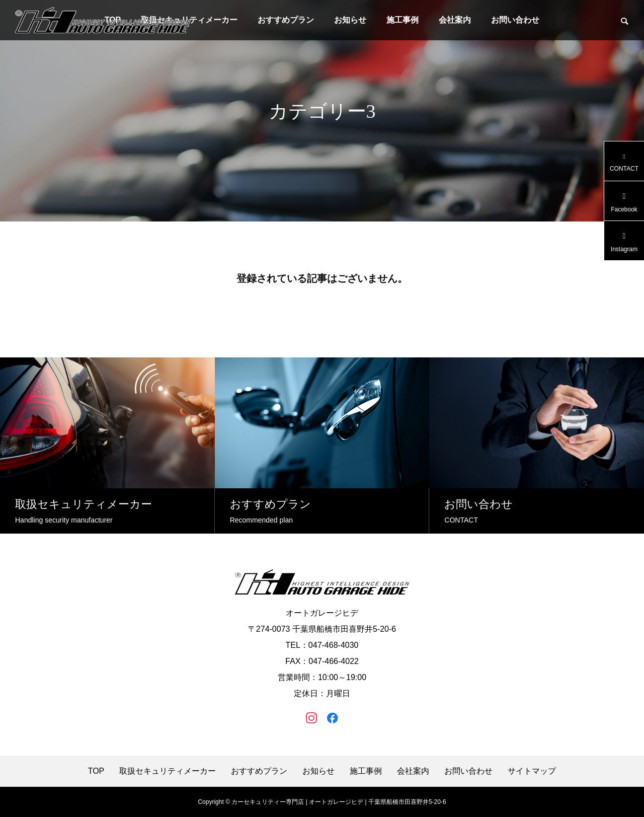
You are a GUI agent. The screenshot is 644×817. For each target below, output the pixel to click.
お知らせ (350, 20)
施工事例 (403, 20)
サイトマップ (532, 771)
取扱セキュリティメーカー (168, 771)
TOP (96, 771)
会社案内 (455, 20)
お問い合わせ (515, 20)
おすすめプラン (286, 20)
